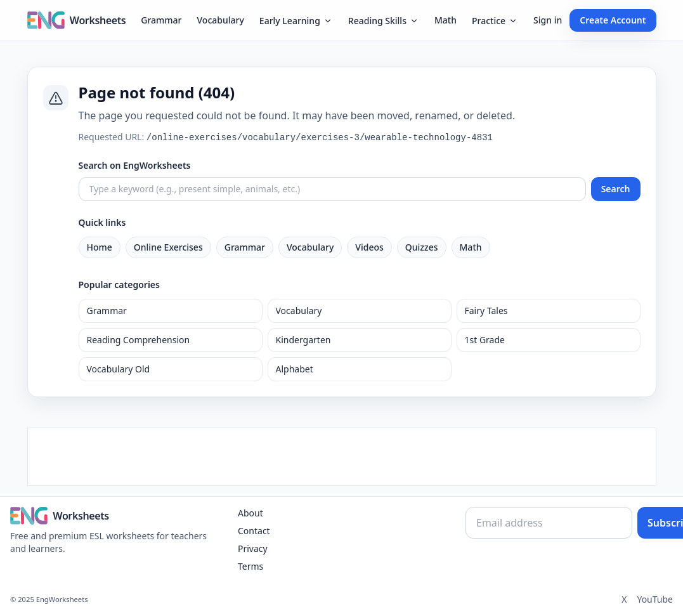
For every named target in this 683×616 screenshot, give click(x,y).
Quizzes (422, 247)
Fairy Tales (486, 311)
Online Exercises (168, 247)
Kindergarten (303, 340)
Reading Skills (384, 21)
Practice (495, 21)
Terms (250, 566)
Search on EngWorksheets (135, 165)
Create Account (613, 20)
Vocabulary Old (119, 369)
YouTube (655, 599)
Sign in (548, 20)
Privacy (253, 548)
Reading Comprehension (139, 340)
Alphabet (295, 369)
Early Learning (296, 21)
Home (100, 247)
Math (446, 20)
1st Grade (485, 340)
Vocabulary (221, 20)
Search (616, 189)
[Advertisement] (342, 457)
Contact (254, 531)
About (250, 513)
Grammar (161, 20)
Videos (369, 247)
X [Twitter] (624, 599)
